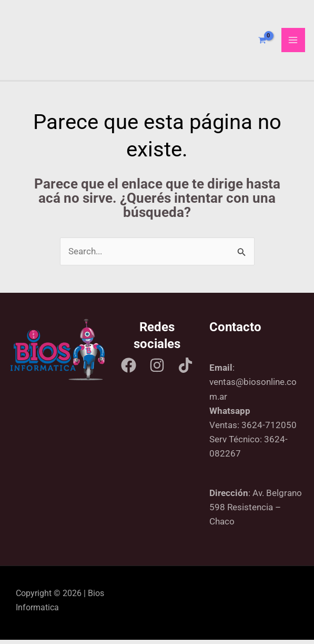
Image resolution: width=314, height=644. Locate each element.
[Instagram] (157, 369)
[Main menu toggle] (293, 42)
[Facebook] (129, 369)
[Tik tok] (185, 369)
